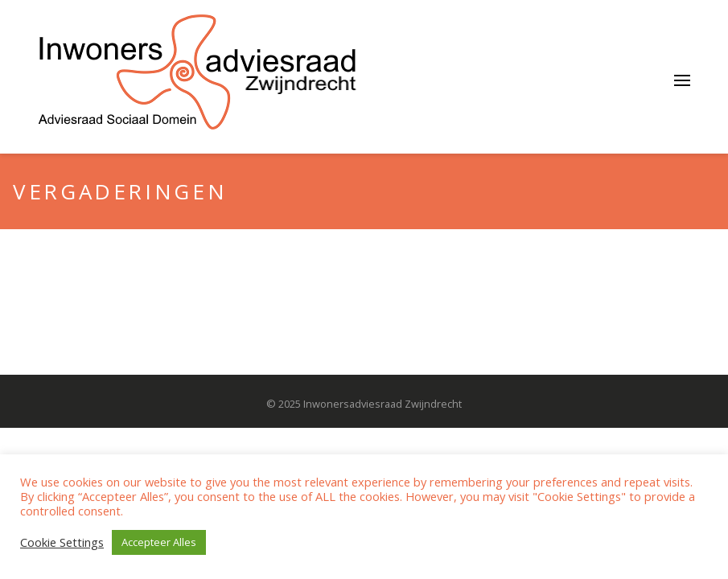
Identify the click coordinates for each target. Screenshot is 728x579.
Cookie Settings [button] (62, 542)
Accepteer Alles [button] (159, 542)
